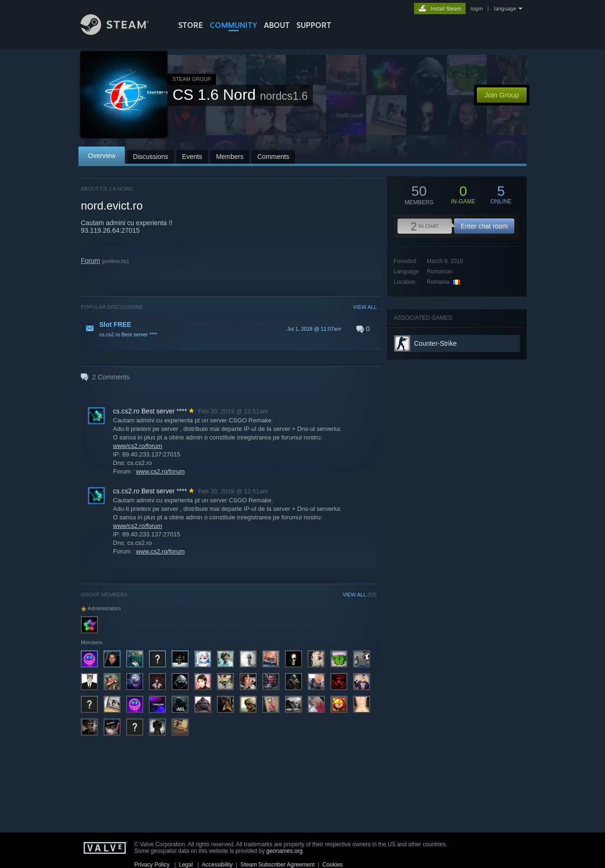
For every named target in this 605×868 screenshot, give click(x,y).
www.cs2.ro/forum (160, 471)
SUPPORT (314, 25)
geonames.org (285, 851)
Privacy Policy (152, 865)
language (505, 9)
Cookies (333, 865)
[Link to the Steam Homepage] (122, 32)
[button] (229, 329)
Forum (90, 261)
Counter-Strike (435, 343)
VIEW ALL (365, 307)
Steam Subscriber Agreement (278, 865)
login (476, 9)
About (277, 25)
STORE (191, 25)
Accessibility (217, 865)
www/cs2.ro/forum (138, 446)
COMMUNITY (233, 25)
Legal (186, 865)
